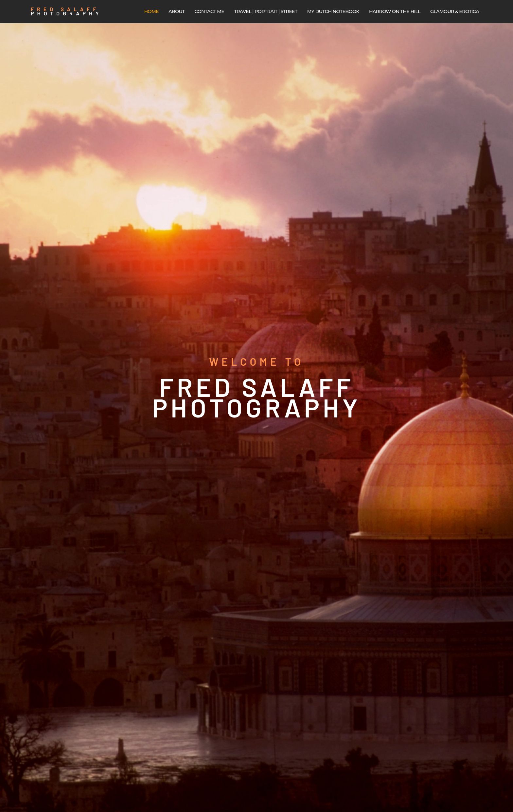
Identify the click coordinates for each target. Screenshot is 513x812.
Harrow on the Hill (395, 11)
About (177, 11)
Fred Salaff (65, 9)
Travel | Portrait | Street (266, 11)
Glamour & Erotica (455, 11)
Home (151, 11)
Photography (66, 13)
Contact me (210, 11)
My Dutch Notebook (333, 11)
